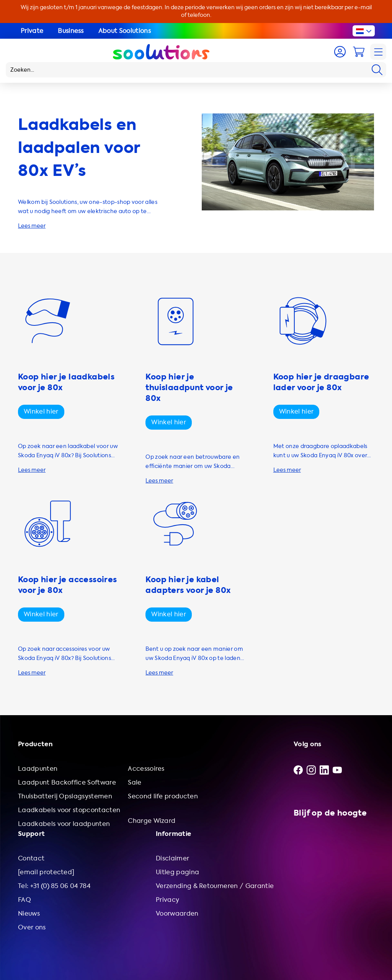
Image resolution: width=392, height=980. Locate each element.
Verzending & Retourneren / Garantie (215, 886)
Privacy (167, 900)
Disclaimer (172, 858)
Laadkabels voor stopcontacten (69, 810)
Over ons (32, 927)
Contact (31, 858)
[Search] (377, 70)
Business (71, 31)
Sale (135, 782)
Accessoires (146, 769)
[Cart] (359, 52)
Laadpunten (38, 769)
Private (32, 31)
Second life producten (163, 796)
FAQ (24, 900)
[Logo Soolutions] (161, 52)
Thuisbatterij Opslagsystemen (65, 796)
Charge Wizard (152, 821)
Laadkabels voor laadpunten (64, 824)
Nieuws (29, 914)
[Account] (340, 52)
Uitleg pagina (177, 872)
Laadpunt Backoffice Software (67, 782)
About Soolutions (125, 31)
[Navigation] (378, 52)
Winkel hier (41, 411)
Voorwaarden (177, 914)
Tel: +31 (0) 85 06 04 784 (54, 886)
